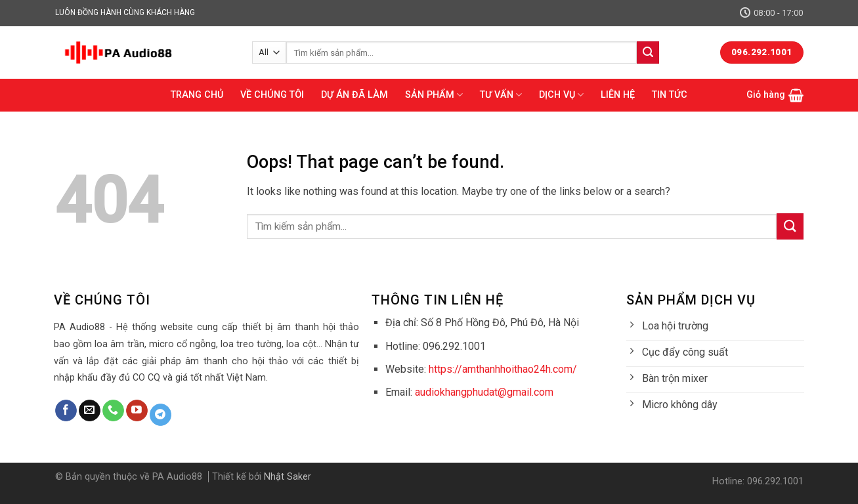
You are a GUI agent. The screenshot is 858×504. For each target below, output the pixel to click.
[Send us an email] (90, 411)
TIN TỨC (670, 95)
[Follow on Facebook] (66, 411)
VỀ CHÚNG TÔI (272, 95)
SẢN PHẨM (434, 95)
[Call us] (113, 411)
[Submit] (648, 52)
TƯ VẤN (501, 95)
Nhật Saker (288, 477)
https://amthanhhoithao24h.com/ (503, 369)
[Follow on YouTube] (137, 411)
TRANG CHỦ (197, 95)
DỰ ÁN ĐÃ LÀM (354, 95)
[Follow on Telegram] (161, 415)
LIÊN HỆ (618, 95)
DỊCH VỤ (561, 95)
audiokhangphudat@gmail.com (484, 392)
